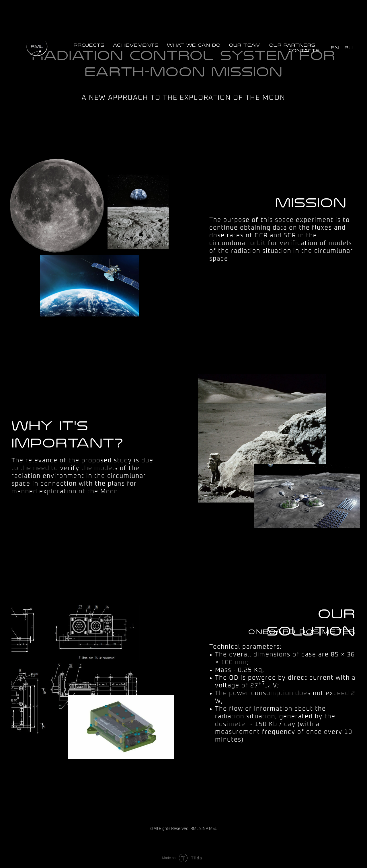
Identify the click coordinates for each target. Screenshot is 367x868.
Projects (89, 45)
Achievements (136, 45)
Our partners (292, 45)
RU (349, 48)
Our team (245, 45)
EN (335, 48)
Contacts (304, 51)
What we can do (194, 45)
